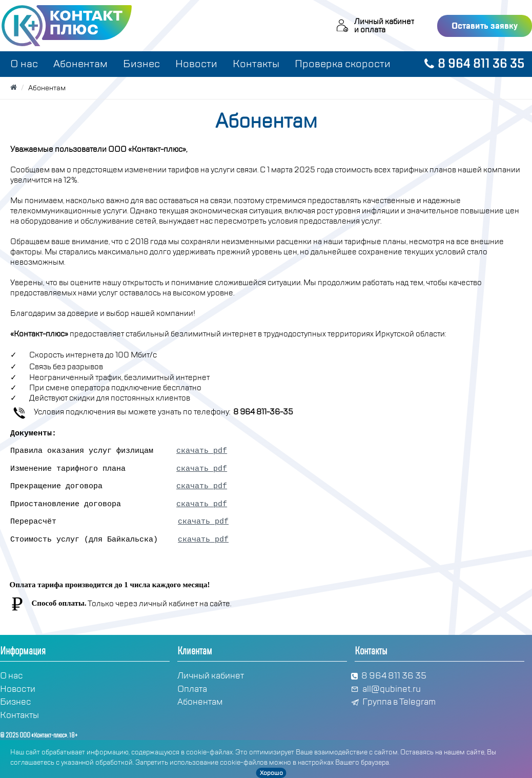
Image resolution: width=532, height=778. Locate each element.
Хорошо (271, 773)
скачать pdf (202, 451)
